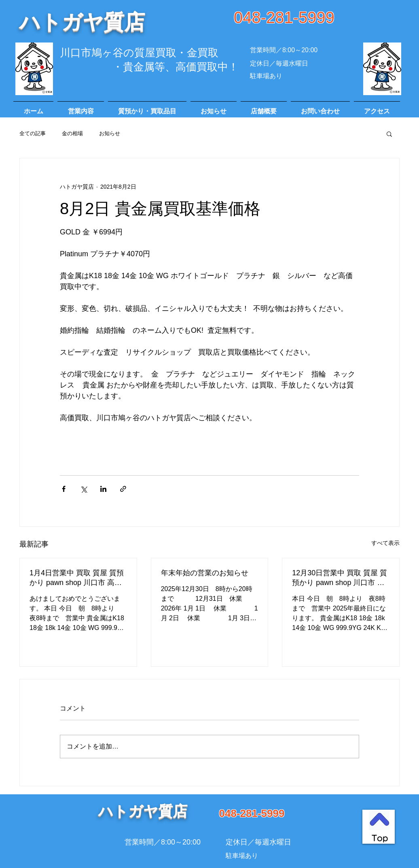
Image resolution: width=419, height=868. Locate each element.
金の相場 (72, 133)
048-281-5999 (284, 17)
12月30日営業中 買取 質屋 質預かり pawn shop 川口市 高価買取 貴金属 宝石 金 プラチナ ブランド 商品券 (340, 578)
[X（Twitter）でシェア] (84, 489)
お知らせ (110, 133)
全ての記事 (33, 133)
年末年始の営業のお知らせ (205, 573)
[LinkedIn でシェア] (103, 489)
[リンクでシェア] (123, 489)
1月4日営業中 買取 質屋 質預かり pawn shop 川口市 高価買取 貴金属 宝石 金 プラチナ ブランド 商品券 (77, 578)
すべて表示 (385, 543)
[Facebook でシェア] (64, 489)
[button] (389, 134)
